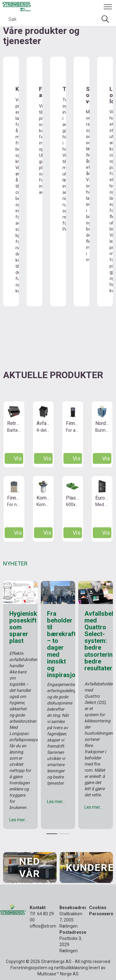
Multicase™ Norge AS (58, 974)
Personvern (101, 914)
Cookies (98, 908)
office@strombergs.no (52, 926)
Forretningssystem (29, 968)
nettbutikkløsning (71, 968)
